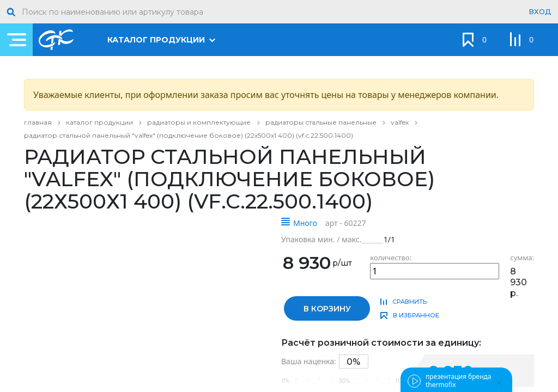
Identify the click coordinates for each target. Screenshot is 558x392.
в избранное (416, 315)
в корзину (327, 309)
